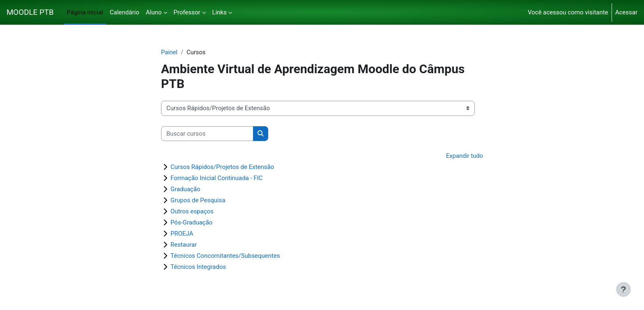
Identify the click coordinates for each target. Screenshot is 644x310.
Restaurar (184, 245)
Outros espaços (192, 212)
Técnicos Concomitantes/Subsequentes (225, 256)
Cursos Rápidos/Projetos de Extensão (222, 167)
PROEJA (182, 234)
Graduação (185, 190)
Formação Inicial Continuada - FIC (217, 178)
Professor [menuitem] (187, 12)
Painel (169, 52)
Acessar (626, 12)
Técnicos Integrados (198, 267)
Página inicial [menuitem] (85, 12)
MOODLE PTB (30, 12)
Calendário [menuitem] (124, 12)
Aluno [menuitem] (154, 12)
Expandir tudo (464, 156)
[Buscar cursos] (207, 134)
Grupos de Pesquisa (198, 201)
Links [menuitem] (220, 12)
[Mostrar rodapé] (623, 289)
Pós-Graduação (191, 223)
